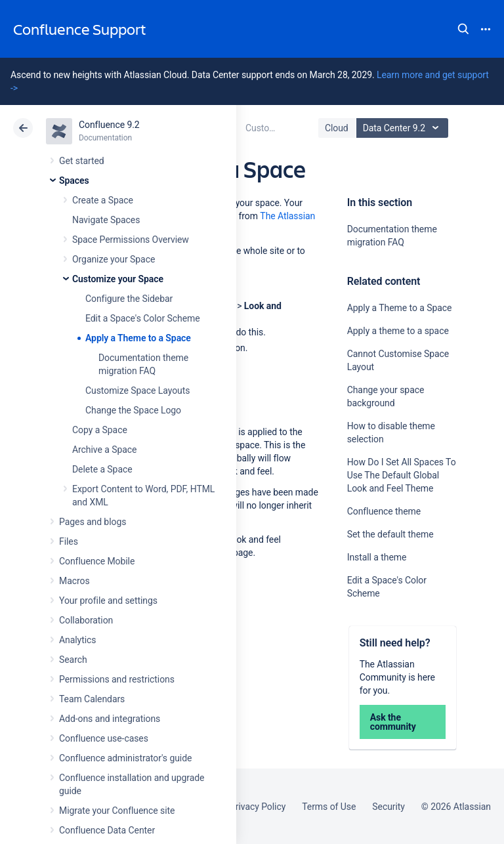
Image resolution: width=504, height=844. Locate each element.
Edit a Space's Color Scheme (143, 318)
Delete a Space (102, 469)
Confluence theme (384, 511)
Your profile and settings (108, 601)
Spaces (74, 180)
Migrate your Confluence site (117, 811)
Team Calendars (92, 699)
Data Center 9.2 (404, 128)
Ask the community (393, 722)
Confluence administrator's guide (125, 758)
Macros (74, 581)
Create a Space (103, 200)
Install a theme (377, 557)
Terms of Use (329, 807)
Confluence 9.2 (109, 125)
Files (69, 541)
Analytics (77, 640)
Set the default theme (390, 534)
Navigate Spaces (106, 220)
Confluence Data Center (107, 830)
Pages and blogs (93, 522)
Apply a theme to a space (398, 331)
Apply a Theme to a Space (138, 338)
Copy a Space (100, 430)
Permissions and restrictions (117, 679)
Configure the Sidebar (129, 299)
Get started (82, 161)
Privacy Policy (258, 807)
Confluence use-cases (104, 738)
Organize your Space (114, 259)
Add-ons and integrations (110, 719)
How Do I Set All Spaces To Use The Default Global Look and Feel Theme (402, 475)
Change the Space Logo (133, 410)
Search (463, 29)
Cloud (337, 128)
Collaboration (86, 620)
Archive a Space (104, 450)
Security (388, 807)
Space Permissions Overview (131, 240)
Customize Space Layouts (137, 390)
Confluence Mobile (97, 561)
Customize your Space (118, 279)
